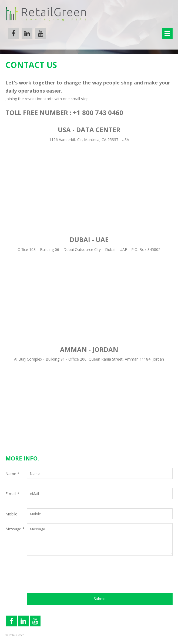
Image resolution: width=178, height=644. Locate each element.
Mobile (11, 514)
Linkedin (27, 33)
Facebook (14, 33)
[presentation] (68, 577)
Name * (12, 474)
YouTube (41, 33)
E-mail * (12, 494)
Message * (15, 529)
